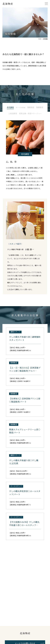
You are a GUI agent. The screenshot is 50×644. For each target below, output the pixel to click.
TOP (40, 39)
